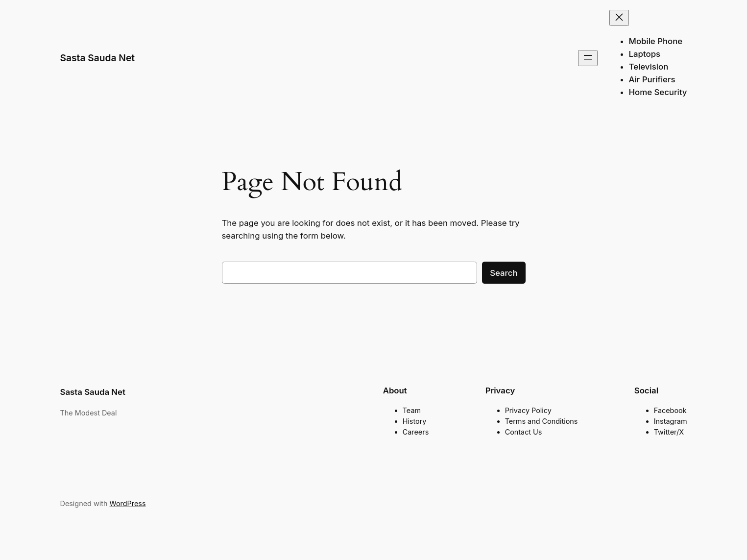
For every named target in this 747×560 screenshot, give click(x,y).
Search (504, 273)
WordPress (127, 503)
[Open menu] (588, 58)
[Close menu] (619, 18)
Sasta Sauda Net (98, 58)
